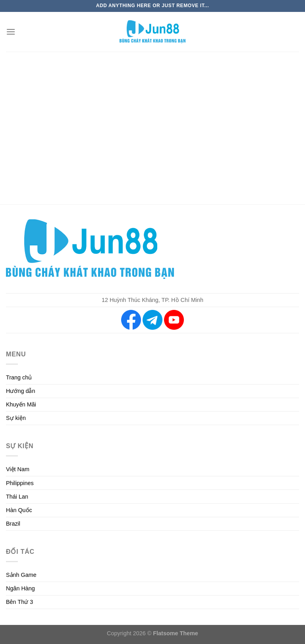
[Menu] (11, 32)
